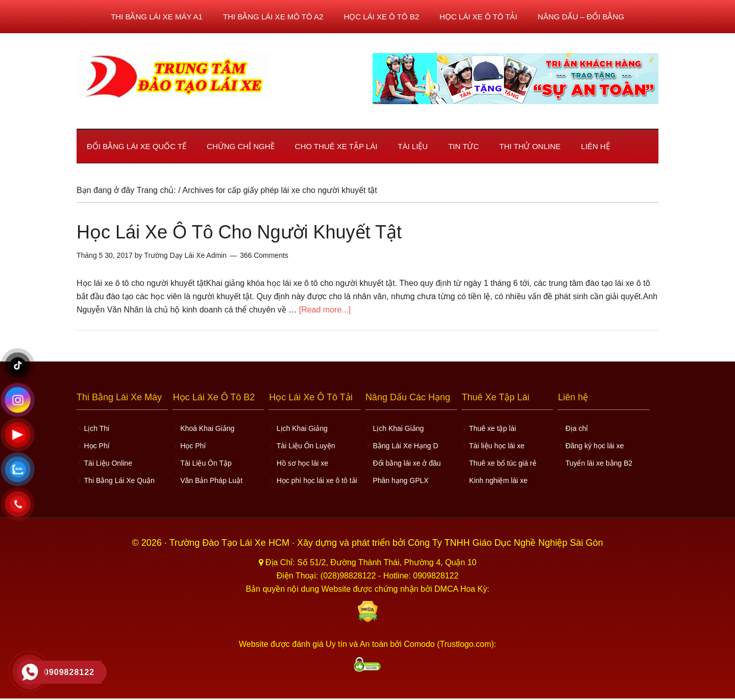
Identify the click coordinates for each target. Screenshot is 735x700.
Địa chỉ (575, 428)
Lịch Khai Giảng (301, 428)
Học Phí (95, 445)
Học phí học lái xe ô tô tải (315, 478)
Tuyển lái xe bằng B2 (597, 461)
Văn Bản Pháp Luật (210, 478)
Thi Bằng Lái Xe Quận (118, 478)
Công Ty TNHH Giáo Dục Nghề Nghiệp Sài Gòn (506, 540)
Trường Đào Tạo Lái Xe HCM (231, 540)
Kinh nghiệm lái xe (497, 478)
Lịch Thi (95, 428)
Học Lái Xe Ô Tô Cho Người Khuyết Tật (239, 232)
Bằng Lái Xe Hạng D (404, 445)
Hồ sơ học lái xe (301, 461)
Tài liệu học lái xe (496, 445)
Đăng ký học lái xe (593, 445)
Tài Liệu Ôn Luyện (304, 445)
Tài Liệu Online (107, 461)
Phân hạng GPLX (399, 478)
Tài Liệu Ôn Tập (205, 461)
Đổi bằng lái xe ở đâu (406, 461)
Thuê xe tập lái (492, 428)
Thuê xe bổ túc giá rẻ (502, 461)
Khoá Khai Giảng (206, 428)
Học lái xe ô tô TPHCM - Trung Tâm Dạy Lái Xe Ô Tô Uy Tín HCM (174, 76)
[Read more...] (325, 310)
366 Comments (264, 255)
